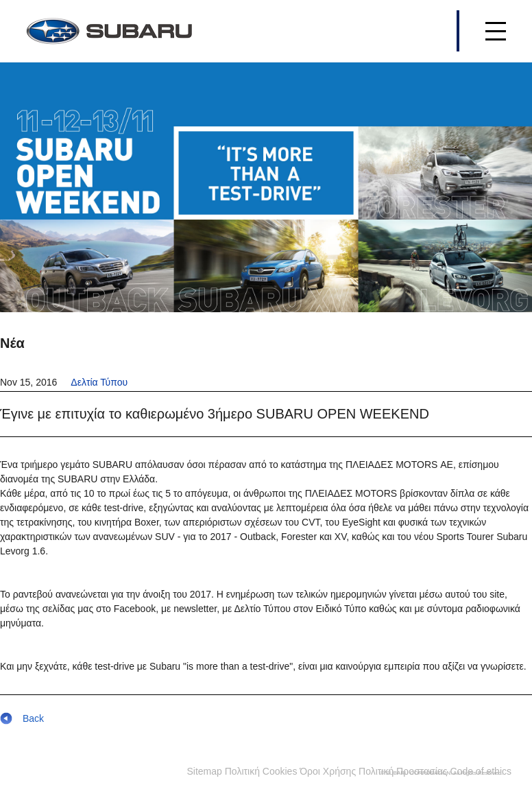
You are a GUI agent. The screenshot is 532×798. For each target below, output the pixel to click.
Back (22, 718)
